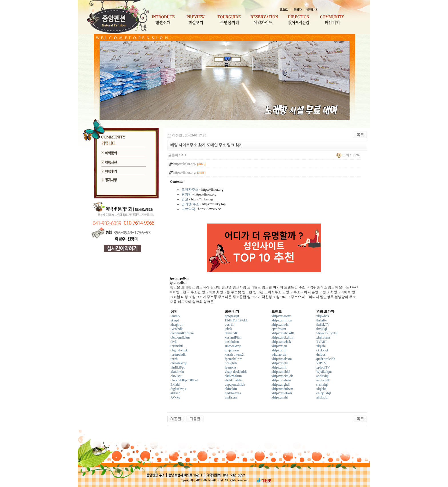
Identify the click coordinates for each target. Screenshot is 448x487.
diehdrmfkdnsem (182, 333)
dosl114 (230, 325)
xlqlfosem (323, 337)
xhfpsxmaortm (281, 316)
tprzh (174, 359)
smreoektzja (233, 346)
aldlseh (175, 393)
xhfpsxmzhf (280, 397)
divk (174, 342)
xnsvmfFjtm (233, 337)
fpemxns (230, 367)
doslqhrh (231, 363)
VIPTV (321, 363)
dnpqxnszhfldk (235, 385)
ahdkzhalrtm (233, 376)
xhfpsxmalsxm (282, 359)
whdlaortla (279, 355)
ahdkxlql (322, 397)
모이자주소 (190, 190)
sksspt (175, 320)
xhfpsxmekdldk (282, 376)
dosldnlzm (232, 342)
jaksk (228, 329)
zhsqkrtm (177, 325)
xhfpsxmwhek (281, 342)
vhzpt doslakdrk (236, 372)
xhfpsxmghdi (280, 385)
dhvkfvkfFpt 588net (184, 380)
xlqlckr (321, 389)
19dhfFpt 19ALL (236, 320)
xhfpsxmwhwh (282, 393)
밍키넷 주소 (190, 204)
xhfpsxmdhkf (281, 372)
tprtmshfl (177, 346)
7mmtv (175, 316)
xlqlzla (321, 346)
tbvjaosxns (232, 350)
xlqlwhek (323, 316)
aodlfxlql (322, 376)
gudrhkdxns (233, 393)
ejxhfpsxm (279, 329)
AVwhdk (177, 329)
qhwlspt (176, 376)
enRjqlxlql (324, 393)
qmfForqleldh (326, 359)
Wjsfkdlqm (324, 372)
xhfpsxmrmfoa (282, 320)
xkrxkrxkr (177, 372)
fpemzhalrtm (233, 359)
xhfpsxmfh (279, 350)
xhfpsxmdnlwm (282, 389)
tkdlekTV (323, 325)
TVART (322, 342)
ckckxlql (322, 350)
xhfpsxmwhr (280, 325)
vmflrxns (231, 397)
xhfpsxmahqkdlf (283, 333)
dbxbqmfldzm (180, 337)
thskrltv (322, 320)
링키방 (187, 194)
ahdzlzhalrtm (234, 380)
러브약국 (188, 209)
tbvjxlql (322, 329)
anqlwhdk (323, 380)
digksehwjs (178, 389)
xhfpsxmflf (279, 367)
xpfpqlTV (323, 367)
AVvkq (175, 397)
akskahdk (231, 333)
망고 (185, 199)
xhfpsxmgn (279, 346)
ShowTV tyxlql (327, 333)
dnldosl (321, 355)
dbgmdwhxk (179, 350)
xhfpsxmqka (280, 363)
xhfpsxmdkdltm (282, 337)
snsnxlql (322, 385)
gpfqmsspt (232, 316)
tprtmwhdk (178, 355)
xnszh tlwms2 (234, 355)
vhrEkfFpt (178, 367)
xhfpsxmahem (281, 380)
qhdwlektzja (179, 363)
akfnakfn (231, 389)
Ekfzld (175, 385)
